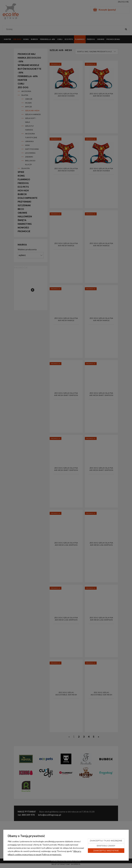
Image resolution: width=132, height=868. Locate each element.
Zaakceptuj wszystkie (106, 851)
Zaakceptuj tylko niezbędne (106, 841)
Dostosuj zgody (106, 846)
